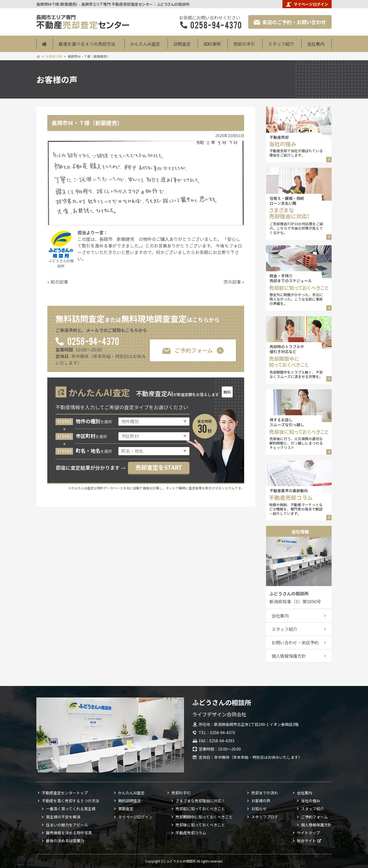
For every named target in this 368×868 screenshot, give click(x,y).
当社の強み (311, 801)
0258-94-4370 (93, 341)
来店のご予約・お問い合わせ (290, 22)
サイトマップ (308, 833)
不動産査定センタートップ (65, 793)
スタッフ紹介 (281, 44)
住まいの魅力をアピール (67, 825)
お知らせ (259, 809)
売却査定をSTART (159, 467)
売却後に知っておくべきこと (200, 825)
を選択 (94, 422)
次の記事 (232, 282)
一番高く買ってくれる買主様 (71, 809)
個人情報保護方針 (289, 656)
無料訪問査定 (130, 801)
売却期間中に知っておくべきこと (204, 817)
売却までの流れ (265, 793)
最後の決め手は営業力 (65, 841)
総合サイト (306, 841)
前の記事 (59, 282)
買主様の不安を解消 (63, 817)
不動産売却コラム (191, 833)
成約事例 (212, 44)
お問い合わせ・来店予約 (295, 642)
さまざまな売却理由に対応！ (200, 801)
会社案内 (316, 44)
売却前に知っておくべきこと (200, 809)
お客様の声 (54, 56)
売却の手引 (244, 44)
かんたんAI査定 (145, 44)
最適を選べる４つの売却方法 (87, 44)
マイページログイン (307, 4)
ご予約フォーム (188, 350)
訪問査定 (182, 44)
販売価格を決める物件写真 (69, 833)
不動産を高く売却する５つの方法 (71, 801)
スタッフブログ (265, 817)
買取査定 (126, 809)
